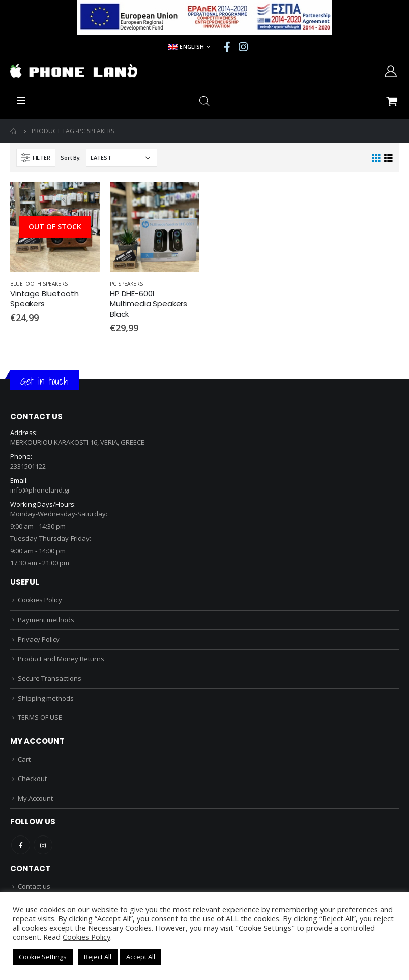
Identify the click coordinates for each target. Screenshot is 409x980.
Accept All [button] (141, 957)
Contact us (34, 886)
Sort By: (71, 157)
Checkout (32, 779)
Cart (24, 759)
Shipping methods (46, 698)
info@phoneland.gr (40, 490)
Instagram (43, 845)
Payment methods (46, 620)
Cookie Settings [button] (43, 957)
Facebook (21, 845)
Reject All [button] (98, 957)
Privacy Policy (39, 639)
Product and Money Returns (61, 659)
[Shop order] (122, 158)
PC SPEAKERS (126, 284)
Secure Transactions (50, 678)
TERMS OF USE (40, 717)
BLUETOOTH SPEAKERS (39, 284)
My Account (35, 798)
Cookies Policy (40, 600)
